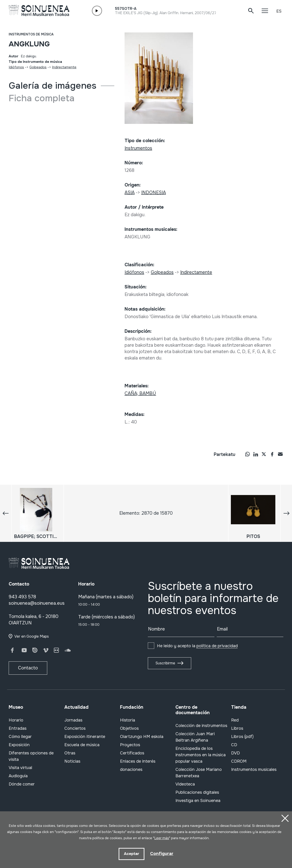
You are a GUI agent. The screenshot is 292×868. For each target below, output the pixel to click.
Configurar (162, 853)
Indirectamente (64, 67)
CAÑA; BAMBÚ (140, 393)
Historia (128, 720)
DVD (235, 753)
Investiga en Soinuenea (198, 801)
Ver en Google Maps (32, 636)
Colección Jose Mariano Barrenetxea (199, 773)
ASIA (130, 193)
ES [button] (279, 11)
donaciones (131, 769)
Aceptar (131, 854)
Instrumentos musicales (254, 769)
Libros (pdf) (242, 737)
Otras (70, 753)
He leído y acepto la (197, 646)
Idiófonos (16, 67)
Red (235, 720)
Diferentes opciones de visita (31, 756)
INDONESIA (154, 193)
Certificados (132, 753)
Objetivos (129, 728)
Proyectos (130, 745)
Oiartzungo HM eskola (142, 737)
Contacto (28, 668)
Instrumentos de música (31, 34)
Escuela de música (82, 745)
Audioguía (18, 776)
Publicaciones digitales (197, 792)
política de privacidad (217, 646)
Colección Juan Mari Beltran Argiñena (195, 737)
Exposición (19, 745)
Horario (16, 720)
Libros (237, 728)
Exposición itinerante (85, 737)
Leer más (162, 838)
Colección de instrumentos (201, 726)
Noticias (72, 761)
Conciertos (75, 728)
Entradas (18, 728)
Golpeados (38, 67)
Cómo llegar (20, 737)
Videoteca (185, 784)
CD (234, 745)
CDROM (239, 761)
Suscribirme (165, 663)
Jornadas (73, 720)
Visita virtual (20, 768)
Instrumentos (138, 148)
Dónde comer (22, 784)
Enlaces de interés (138, 761)
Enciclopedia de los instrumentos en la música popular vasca (201, 755)
